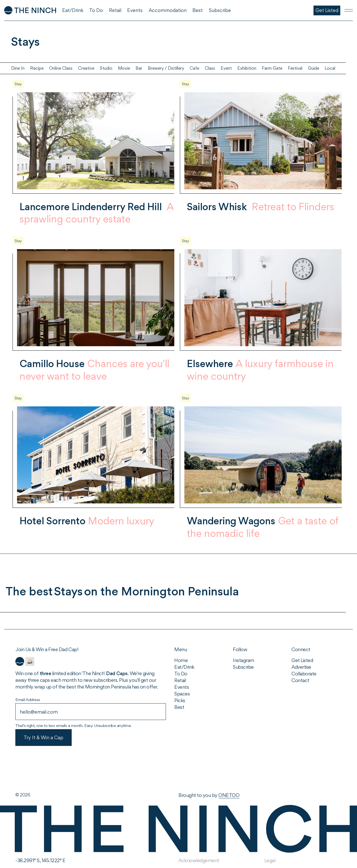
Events (182, 687)
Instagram (243, 660)
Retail (180, 680)
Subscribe (243, 667)
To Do (181, 674)
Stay (18, 84)
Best (179, 707)
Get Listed (302, 660)
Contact (300, 680)
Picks (180, 700)
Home (181, 660)
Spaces (182, 694)
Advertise (301, 667)
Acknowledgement (199, 860)
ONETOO (229, 795)
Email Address (28, 700)
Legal (270, 860)
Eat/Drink (184, 667)
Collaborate (304, 674)
